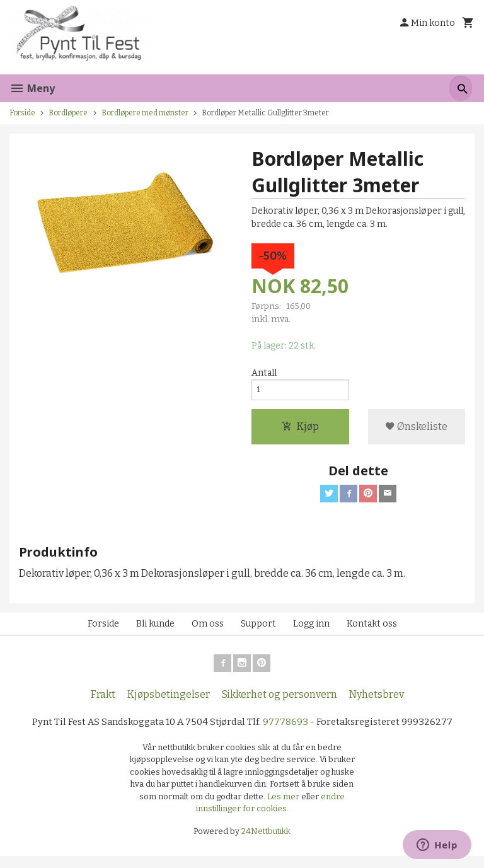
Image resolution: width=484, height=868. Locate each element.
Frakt (103, 704)
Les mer (284, 808)
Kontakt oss (372, 631)
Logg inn (311, 631)
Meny (32, 88)
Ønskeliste (416, 431)
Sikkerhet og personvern (279, 704)
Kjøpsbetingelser (169, 704)
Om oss (208, 631)
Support (258, 631)
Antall (264, 374)
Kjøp (300, 431)
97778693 (289, 732)
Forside (22, 113)
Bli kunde (155, 631)
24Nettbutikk (266, 842)
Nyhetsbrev (377, 704)
